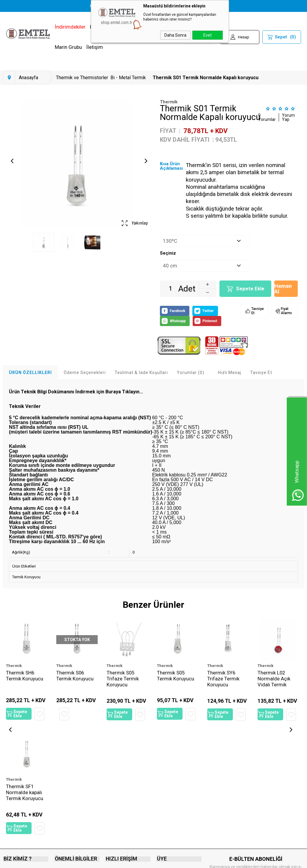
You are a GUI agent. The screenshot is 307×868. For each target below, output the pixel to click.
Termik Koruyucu (26, 577)
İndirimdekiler (70, 27)
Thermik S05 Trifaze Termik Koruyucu (123, 679)
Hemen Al (283, 289)
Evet (208, 35)
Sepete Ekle (250, 289)
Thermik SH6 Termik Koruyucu (25, 676)
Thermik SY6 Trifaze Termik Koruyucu (223, 679)
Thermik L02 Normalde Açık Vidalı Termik (274, 679)
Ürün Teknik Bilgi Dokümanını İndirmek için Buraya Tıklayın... (76, 392)
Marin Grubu (68, 47)
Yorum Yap (288, 117)
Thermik (14, 666)
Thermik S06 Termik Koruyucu (75, 676)
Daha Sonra (175, 35)
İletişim (95, 47)
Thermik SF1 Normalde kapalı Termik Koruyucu (25, 795)
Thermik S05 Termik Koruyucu (176, 676)
